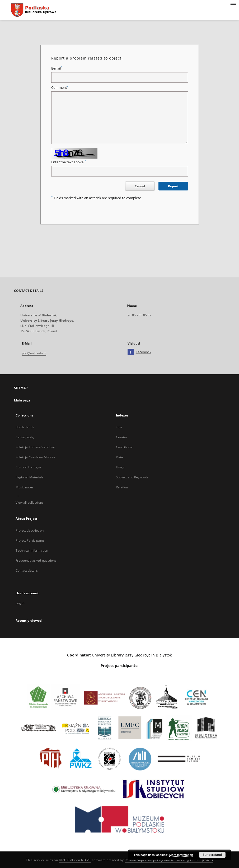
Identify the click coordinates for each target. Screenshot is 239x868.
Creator (122, 437)
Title (119, 427)
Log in (20, 603)
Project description (30, 530)
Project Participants (30, 540)
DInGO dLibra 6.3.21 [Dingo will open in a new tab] (75, 860)
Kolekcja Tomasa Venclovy (35, 447)
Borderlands (25, 427)
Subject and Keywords (132, 477)
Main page (22, 400)
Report (173, 186)
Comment (60, 88)
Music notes (25, 487)
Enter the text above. (69, 162)
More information (181, 855)
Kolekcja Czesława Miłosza (36, 457)
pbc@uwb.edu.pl (34, 353)
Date (120, 457)
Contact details (27, 570)
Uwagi (121, 467)
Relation (122, 487)
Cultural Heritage (29, 467)
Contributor (125, 447)
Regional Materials (30, 477)
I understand (212, 855)
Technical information (32, 550)
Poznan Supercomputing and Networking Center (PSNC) (169, 860)
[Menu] (233, 4)
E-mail (57, 68)
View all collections (30, 502)
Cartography (25, 437)
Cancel (140, 186)
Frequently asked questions (36, 560)
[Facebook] (131, 352)
